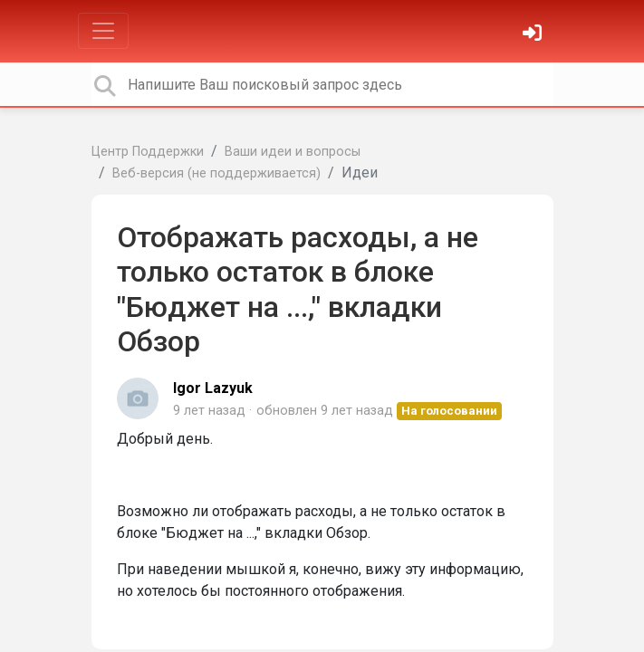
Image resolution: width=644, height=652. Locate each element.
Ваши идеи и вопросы (293, 152)
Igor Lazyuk (213, 388)
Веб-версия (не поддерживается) (216, 173)
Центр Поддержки (148, 152)
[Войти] (534, 35)
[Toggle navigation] (103, 31)
